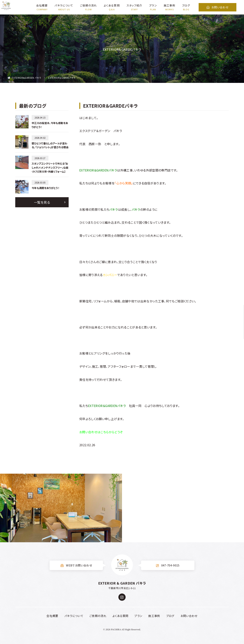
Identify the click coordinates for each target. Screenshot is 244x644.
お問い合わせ (218, 7)
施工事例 (169, 5)
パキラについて (64, 5)
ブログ (186, 5)
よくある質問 (112, 5)
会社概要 (42, 5)
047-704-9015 (168, 565)
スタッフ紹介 (134, 5)
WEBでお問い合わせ (76, 565)
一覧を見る (42, 202)
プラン (153, 5)
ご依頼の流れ (88, 5)
